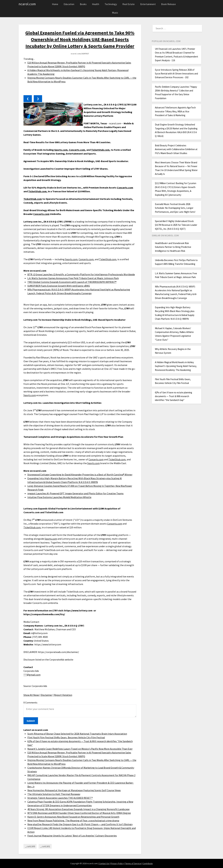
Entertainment (148, 4)
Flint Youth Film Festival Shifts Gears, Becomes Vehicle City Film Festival (66, 737)
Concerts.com (86, 259)
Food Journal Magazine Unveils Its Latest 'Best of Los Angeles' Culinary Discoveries (72, 836)
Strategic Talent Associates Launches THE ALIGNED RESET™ (60, 798)
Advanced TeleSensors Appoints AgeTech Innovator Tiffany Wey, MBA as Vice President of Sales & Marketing (175, 111)
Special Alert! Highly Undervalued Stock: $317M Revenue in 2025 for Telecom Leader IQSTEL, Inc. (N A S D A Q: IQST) (176, 225)
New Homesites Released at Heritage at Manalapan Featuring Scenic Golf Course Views (74, 790)
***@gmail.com (32, 675)
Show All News (31, 695)
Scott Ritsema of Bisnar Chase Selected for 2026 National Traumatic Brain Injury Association (77, 734)
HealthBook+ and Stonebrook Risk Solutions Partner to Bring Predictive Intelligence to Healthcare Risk (173, 247)
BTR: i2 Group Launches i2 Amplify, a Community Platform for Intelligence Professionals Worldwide (81, 274)
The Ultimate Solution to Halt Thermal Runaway (54, 794)
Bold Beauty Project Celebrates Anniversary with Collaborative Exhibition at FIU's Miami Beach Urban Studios (176, 149)
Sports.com (71, 259)
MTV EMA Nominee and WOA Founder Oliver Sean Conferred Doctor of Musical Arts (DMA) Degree (79, 813)
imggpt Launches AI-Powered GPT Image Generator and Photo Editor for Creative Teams (75, 493)
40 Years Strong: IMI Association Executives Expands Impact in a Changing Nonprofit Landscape (78, 809)
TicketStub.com (108, 259)
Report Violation (63, 695)
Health (96, 4)
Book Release (168, 4)
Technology (111, 4)
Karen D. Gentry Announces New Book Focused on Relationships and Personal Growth (73, 817)
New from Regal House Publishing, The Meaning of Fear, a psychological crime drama (73, 820)
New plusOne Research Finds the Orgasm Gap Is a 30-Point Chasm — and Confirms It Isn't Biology (80, 824)
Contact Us (104, 863)
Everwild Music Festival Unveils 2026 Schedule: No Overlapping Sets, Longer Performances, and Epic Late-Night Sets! (175, 208)
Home (55, 4)
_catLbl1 (45, 846)
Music (115, 13)
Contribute (148, 863)
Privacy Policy (117, 863)
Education (69, 4)
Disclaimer (47, 695)
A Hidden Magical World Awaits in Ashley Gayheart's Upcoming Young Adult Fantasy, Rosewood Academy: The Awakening (176, 366)
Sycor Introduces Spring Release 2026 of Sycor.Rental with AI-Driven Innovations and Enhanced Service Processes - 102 (176, 74)
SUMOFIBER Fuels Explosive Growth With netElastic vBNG (59, 286)
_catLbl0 (30, 846)
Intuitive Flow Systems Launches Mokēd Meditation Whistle (59, 497)
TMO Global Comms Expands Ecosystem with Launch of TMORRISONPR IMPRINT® (72, 282)
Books (83, 4)
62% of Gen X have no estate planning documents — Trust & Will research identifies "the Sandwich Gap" (174, 396)
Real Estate (129, 4)
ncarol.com (27, 4)
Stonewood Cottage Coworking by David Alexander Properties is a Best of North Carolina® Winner (80, 475)
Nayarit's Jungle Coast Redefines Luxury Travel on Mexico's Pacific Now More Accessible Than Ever (80, 749)
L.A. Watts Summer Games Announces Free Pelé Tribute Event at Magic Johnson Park (73, 278)
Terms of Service (133, 863)
